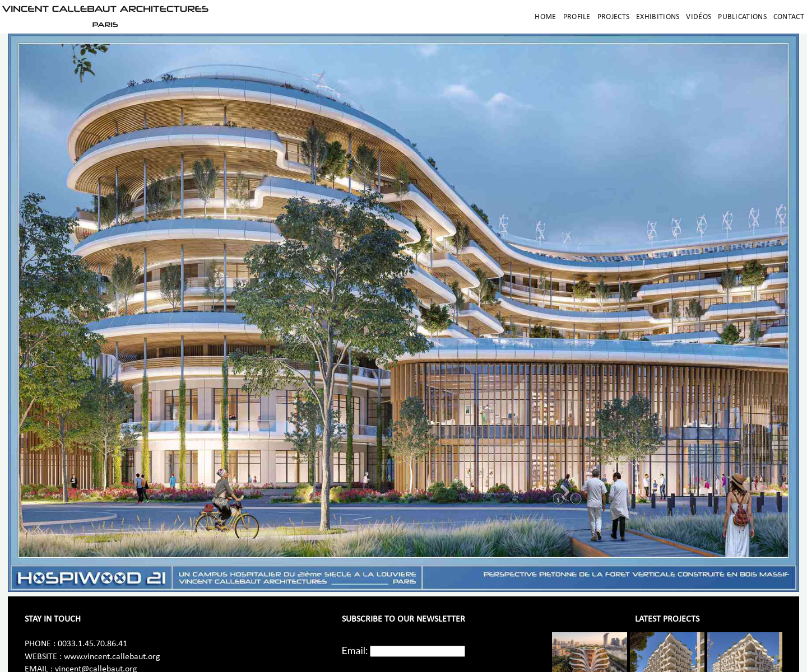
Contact (789, 17)
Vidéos (699, 17)
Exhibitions (658, 17)
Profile (577, 17)
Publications (742, 17)
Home (545, 17)
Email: (355, 650)
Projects (613, 17)
